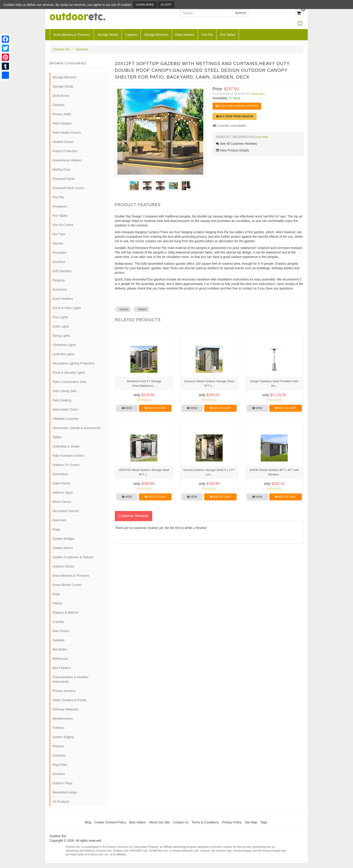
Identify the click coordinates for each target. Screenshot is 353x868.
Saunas (58, 243)
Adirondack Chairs (65, 409)
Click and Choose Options (237, 106)
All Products (61, 802)
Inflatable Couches (66, 419)
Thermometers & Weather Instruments (71, 679)
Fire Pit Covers (63, 225)
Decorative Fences (66, 511)
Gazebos (82, 49)
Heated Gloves (63, 142)
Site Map (251, 822)
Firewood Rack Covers (68, 188)
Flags (56, 529)
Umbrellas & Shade (66, 446)
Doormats (59, 520)
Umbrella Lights (63, 354)
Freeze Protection (65, 151)
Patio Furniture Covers (68, 456)
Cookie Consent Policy (110, 822)
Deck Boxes (61, 96)
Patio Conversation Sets (69, 382)
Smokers (59, 774)
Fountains (59, 253)
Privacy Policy (232, 822)
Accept (166, 5)
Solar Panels (61, 483)
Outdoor (142, 309)
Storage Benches (156, 35)
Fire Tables (228, 35)
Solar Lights (61, 326)
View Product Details (232, 150)
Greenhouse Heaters (67, 160)
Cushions (59, 755)
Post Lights (60, 317)
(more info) (258, 94)
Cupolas (58, 622)
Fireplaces (60, 206)
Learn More (145, 5)
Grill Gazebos (62, 271)
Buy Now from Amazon (235, 116)
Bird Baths (60, 649)
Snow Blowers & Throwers (72, 35)
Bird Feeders (61, 668)
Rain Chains (61, 631)
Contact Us (181, 822)
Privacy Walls (62, 114)
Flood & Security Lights (69, 373)
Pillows (57, 603)
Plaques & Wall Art (65, 613)
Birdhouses (60, 659)
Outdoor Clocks (63, 566)
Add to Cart (155, 408)
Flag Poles (60, 765)
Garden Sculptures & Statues (73, 557)
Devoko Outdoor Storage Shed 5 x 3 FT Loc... (209, 472)
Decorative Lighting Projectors (74, 363)
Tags (264, 822)
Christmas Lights (64, 345)
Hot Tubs (59, 234)
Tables (57, 437)
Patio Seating (62, 400)
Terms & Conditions (205, 822)
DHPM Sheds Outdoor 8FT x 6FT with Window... (274, 472)
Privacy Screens (64, 691)
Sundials (59, 640)
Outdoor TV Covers (66, 465)
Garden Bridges (63, 539)
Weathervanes (63, 719)
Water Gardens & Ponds (69, 700)
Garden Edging (63, 737)
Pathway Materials (65, 709)
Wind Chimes (62, 502)
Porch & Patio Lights (67, 308)
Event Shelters (63, 299)
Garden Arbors (63, 548)
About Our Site (159, 822)
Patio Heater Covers (67, 133)
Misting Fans (61, 170)
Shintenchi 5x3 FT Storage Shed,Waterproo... (144, 383)
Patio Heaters (185, 35)
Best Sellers (138, 822)
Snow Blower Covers (67, 585)
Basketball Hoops (65, 792)
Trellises (58, 728)
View (127, 408)
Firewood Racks (64, 179)
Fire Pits (207, 35)
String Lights (61, 336)
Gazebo (124, 309)
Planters (58, 746)
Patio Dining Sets (64, 391)
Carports (131, 35)
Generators (60, 474)
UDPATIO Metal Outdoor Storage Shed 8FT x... (144, 472)
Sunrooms (60, 289)
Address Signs (63, 493)
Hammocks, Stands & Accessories (76, 428)
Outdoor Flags (62, 783)
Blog (88, 822)
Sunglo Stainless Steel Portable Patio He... (274, 383)
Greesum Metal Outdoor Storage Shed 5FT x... (209, 383)
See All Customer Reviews (236, 144)
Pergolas (59, 280)
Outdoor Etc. (62, 49)
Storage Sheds (108, 35)
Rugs (56, 594)
